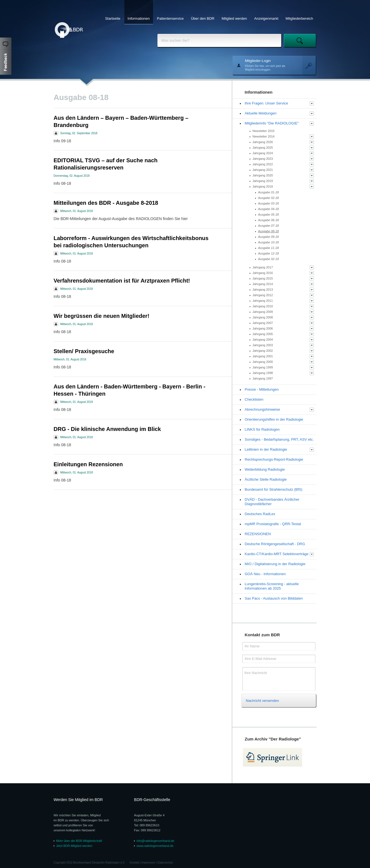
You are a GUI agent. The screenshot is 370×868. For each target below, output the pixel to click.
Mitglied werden (234, 18)
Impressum (148, 863)
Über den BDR (203, 18)
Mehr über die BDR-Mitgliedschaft (79, 841)
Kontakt (135, 863)
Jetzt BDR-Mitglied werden (74, 846)
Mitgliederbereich (299, 18)
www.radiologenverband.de (155, 846)
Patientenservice (170, 18)
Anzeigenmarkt (266, 18)
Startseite (113, 18)
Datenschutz (165, 863)
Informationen (139, 18)
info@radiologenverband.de (155, 841)
